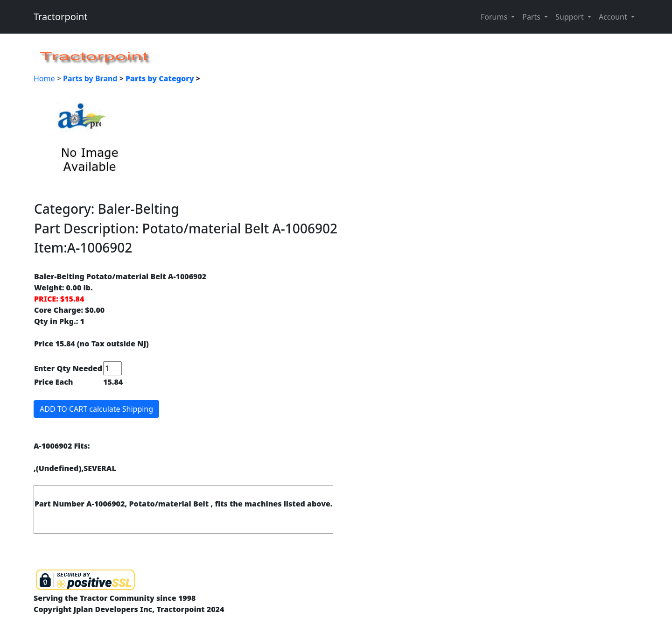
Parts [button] (532, 17)
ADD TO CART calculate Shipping (96, 409)
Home (44, 78)
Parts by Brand (91, 78)
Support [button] (570, 17)
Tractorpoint (61, 17)
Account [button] (614, 17)
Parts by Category (160, 78)
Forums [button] (495, 17)
